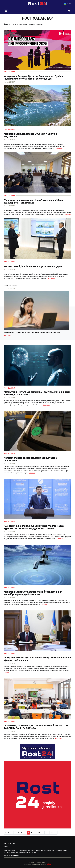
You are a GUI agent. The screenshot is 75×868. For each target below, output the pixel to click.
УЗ (66, 4)
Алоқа (6, 846)
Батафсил (59, 148)
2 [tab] (71, 295)
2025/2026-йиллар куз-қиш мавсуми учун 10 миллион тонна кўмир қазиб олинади (37, 659)
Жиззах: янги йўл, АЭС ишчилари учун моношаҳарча (33, 266)
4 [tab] (71, 297)
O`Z (70, 4)
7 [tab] (71, 300)
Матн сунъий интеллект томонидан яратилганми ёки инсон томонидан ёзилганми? (37, 393)
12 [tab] (71, 305)
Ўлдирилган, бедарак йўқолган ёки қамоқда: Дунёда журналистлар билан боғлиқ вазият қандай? (33, 78)
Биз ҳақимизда (9, 843)
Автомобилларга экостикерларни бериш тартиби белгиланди (31, 459)
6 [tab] (71, 299)
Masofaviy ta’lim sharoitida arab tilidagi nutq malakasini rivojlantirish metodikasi (32, 332)
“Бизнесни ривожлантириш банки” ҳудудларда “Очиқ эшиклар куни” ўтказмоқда (33, 201)
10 (39, 833)
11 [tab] (71, 304)
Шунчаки (7, 335)
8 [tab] (71, 301)
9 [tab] (71, 302)
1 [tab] (71, 294)
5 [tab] (71, 298)
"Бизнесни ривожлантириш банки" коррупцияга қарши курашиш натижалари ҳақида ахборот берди (34, 527)
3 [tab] (71, 296)
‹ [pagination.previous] (5, 833)
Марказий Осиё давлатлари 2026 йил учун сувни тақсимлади (31, 135)
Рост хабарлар (9, 71)
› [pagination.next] (56, 833)
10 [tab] (71, 303)
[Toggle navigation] (6, 11)
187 (52, 833)
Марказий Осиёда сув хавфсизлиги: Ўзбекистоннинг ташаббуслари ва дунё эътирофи (33, 593)
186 (47, 833)
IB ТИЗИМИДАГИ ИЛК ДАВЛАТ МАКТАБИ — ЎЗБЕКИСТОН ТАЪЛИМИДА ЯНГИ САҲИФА (36, 727)
